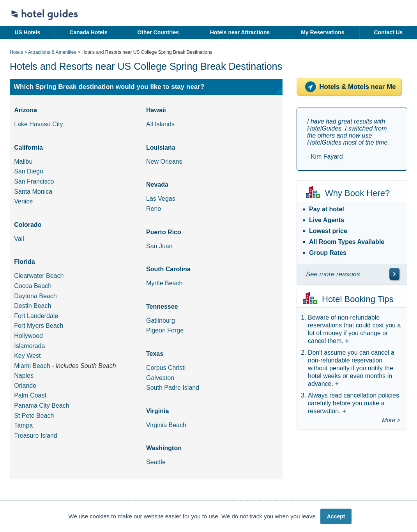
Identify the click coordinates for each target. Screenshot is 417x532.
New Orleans (164, 162)
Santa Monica (33, 192)
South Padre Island (173, 388)
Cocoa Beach (33, 286)
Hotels (16, 52)
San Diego (29, 171)
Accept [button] (336, 516)
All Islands (160, 124)
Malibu (23, 162)
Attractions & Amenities (52, 52)
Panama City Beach (42, 406)
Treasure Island (36, 436)
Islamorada (29, 346)
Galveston (160, 378)
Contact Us (388, 32)
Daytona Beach (35, 296)
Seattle (156, 462)
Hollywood (28, 336)
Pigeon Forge (165, 330)
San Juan (159, 246)
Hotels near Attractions (240, 32)
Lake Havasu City (38, 124)
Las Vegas (161, 199)
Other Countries (158, 32)
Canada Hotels (88, 32)
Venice (23, 201)
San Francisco (34, 181)
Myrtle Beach (164, 283)
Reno (154, 209)
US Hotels (27, 32)
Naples (24, 376)
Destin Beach (33, 306)
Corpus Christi (166, 368)
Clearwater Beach (39, 276)
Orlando (25, 386)
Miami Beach (32, 366)
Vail (19, 239)
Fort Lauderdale (36, 316)
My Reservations (322, 32)
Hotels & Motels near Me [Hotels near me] (349, 87)
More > (391, 420)
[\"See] (394, 274)
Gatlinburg (161, 321)
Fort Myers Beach (39, 326)
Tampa (23, 425)
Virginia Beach (166, 425)
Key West (27, 356)
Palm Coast (30, 395)
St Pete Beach (34, 416)
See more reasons (333, 274)
